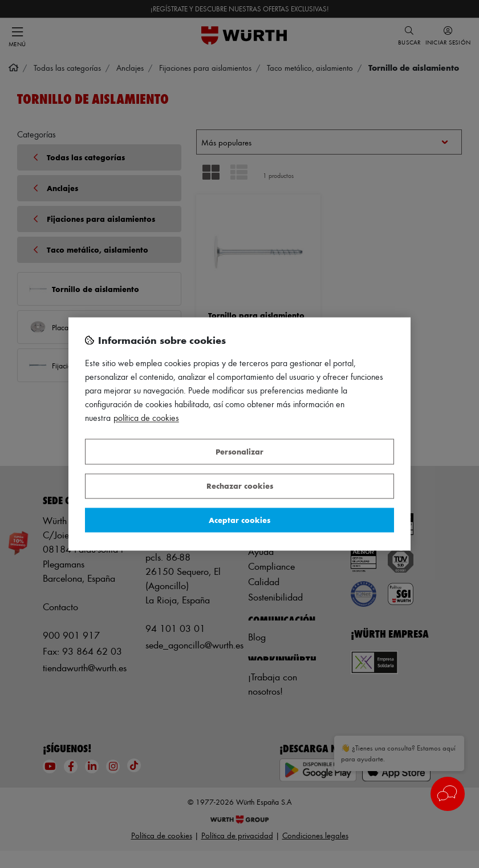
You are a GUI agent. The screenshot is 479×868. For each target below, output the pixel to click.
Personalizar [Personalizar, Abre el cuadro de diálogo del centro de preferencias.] (239, 451)
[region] (239, 434)
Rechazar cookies (240, 486)
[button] (448, 794)
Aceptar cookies (239, 520)
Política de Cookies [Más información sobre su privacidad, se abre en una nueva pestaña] (146, 418)
